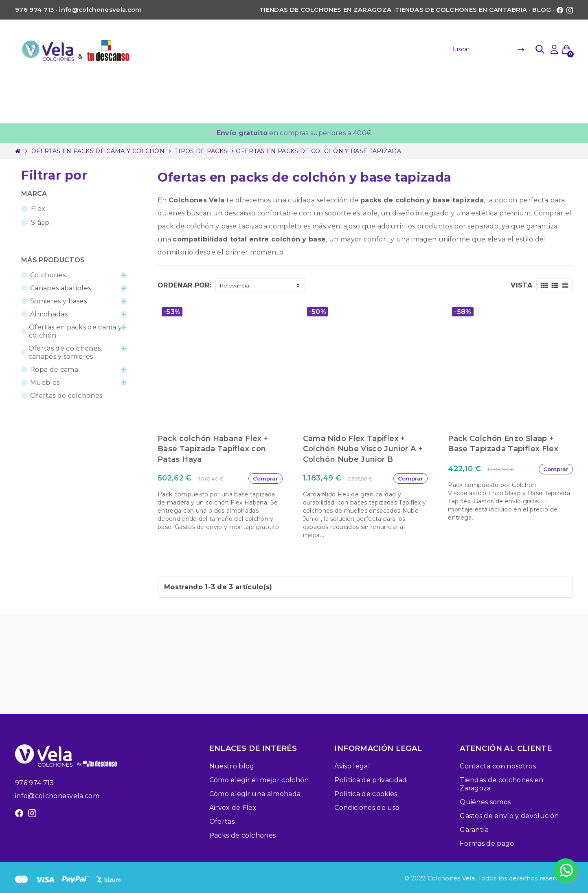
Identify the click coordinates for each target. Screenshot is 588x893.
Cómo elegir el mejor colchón (259, 780)
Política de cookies (366, 794)
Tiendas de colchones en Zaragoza (325, 10)
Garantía (474, 830)
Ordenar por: (184, 285)
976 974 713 (35, 783)
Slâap (40, 223)
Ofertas (222, 822)
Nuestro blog (232, 766)
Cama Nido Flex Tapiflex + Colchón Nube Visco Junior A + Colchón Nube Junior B (363, 449)
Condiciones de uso (367, 808)
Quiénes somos (485, 802)
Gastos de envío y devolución (509, 816)
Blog (542, 10)
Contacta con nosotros (498, 766)
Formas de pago (487, 844)
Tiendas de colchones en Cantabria (461, 10)
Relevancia (235, 285)
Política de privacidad (371, 780)
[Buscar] (486, 49)
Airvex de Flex (233, 808)
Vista (521, 285)
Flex (38, 209)
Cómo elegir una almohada (255, 794)
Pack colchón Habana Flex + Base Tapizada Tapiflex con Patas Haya (213, 449)
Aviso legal (352, 766)
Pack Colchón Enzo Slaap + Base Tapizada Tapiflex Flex (503, 444)
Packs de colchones (243, 835)
